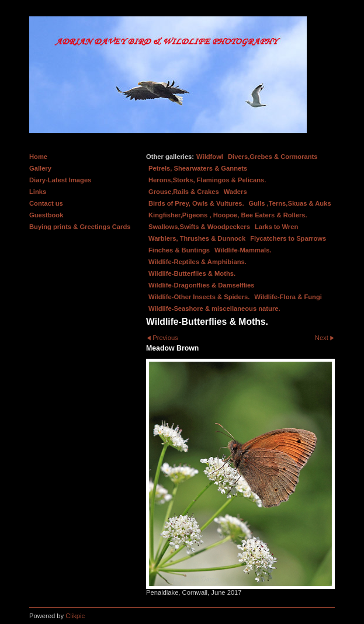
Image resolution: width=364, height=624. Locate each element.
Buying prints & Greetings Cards (80, 227)
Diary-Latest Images (60, 180)
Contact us (46, 203)
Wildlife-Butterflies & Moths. (192, 273)
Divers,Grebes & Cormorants (273, 157)
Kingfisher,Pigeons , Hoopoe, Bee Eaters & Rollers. (228, 215)
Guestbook (46, 215)
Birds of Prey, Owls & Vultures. (196, 203)
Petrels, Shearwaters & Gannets (198, 168)
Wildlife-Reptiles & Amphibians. (197, 262)
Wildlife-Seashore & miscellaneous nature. (214, 308)
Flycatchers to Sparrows (288, 238)
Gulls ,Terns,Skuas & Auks (290, 203)
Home (38, 157)
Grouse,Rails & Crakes (184, 192)
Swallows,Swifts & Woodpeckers (199, 227)
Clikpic (75, 616)
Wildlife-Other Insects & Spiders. (199, 297)
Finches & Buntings (179, 250)
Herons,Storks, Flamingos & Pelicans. (207, 180)
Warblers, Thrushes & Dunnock (197, 238)
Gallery (40, 168)
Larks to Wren (276, 227)
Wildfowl (210, 157)
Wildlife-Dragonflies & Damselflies (201, 285)
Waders (235, 192)
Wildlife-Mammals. (243, 250)
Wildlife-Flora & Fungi (288, 297)
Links (38, 192)
